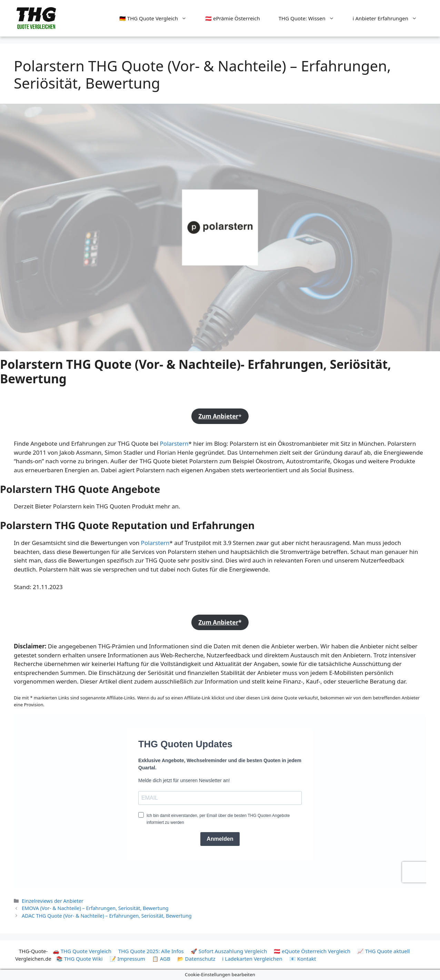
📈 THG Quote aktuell (383, 951)
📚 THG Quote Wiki (79, 959)
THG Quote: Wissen (311, 18)
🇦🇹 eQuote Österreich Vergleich (312, 951)
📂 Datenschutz (196, 959)
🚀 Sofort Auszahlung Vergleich (229, 951)
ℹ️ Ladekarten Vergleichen (252, 959)
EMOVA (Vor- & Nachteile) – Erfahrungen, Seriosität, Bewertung (95, 908)
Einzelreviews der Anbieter (53, 901)
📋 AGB (161, 959)
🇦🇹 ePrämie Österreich (233, 18)
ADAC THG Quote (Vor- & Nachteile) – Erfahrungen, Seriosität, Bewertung (107, 916)
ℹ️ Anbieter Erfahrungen (389, 18)
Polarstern (174, 443)
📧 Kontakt (303, 959)
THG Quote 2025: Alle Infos (151, 951)
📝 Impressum (127, 959)
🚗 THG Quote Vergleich (82, 951)
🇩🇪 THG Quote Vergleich (158, 18)
